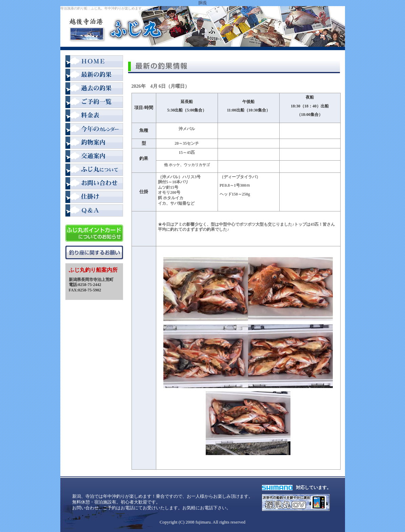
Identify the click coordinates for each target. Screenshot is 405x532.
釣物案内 (94, 143)
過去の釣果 (94, 89)
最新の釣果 (94, 76)
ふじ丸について (94, 170)
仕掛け (94, 198)
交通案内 (94, 157)
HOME (94, 62)
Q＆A (94, 211)
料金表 (94, 116)
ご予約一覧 (94, 103)
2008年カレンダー (94, 130)
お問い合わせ (94, 184)
